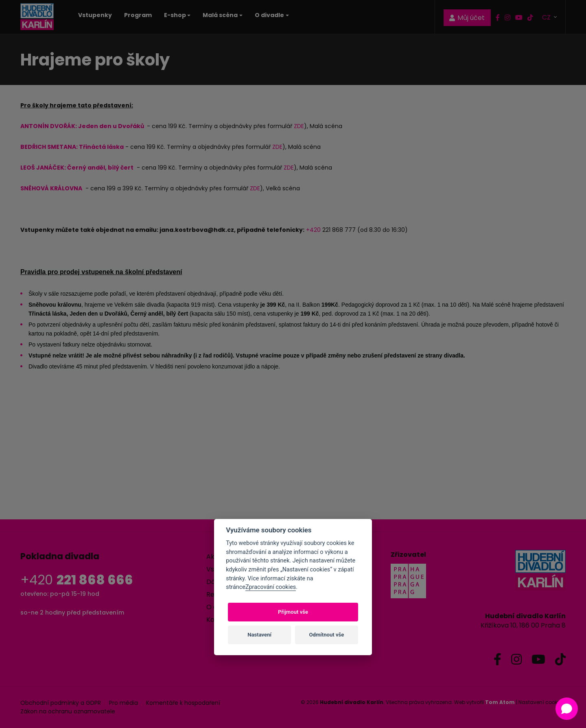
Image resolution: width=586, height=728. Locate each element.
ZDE (299, 126)
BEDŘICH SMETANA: (50, 147)
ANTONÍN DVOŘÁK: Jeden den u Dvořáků (83, 126)
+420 (313, 230)
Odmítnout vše (327, 635)
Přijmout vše (293, 612)
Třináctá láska (101, 147)
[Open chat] (567, 709)
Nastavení (259, 635)
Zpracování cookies (271, 587)
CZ (547, 17)
